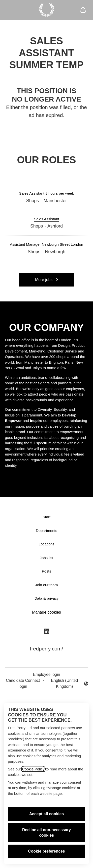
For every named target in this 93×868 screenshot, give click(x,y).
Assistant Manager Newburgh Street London (46, 245)
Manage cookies (46, 612)
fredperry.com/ (47, 649)
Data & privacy (47, 598)
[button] (83, 10)
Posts (47, 571)
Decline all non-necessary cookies (46, 833)
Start (47, 517)
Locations (46, 544)
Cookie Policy (33, 769)
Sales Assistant (47, 219)
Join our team (46, 585)
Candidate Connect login (23, 683)
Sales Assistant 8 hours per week (46, 194)
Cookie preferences (46, 851)
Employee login (46, 674)
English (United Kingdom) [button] (67, 683)
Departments (47, 531)
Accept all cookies (47, 814)
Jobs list (46, 558)
